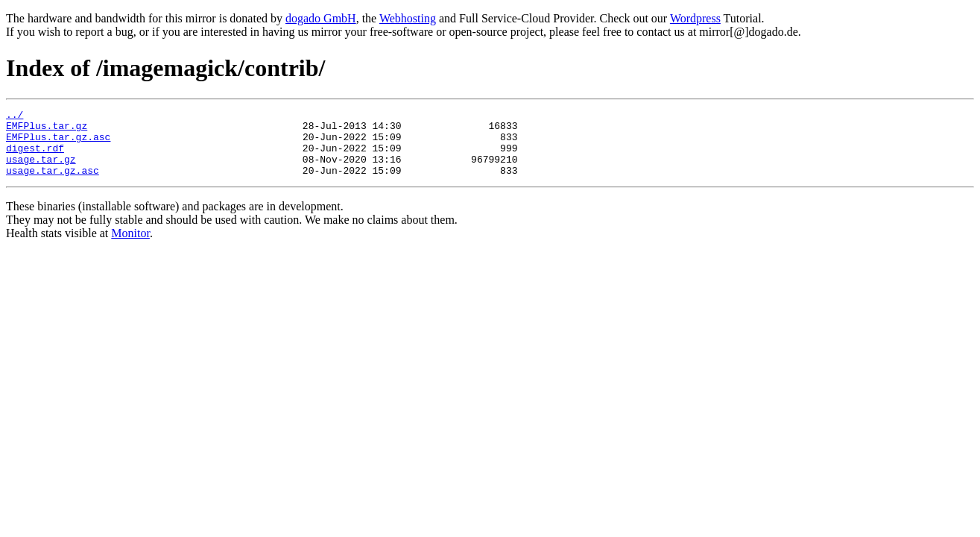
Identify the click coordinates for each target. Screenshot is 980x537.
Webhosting (408, 18)
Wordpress (695, 18)
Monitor (130, 246)
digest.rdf (35, 157)
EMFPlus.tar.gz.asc (58, 143)
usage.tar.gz (41, 170)
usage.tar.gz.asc (53, 183)
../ (15, 116)
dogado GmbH (321, 18)
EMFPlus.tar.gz (47, 130)
